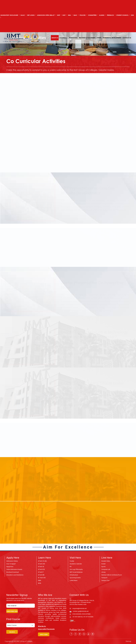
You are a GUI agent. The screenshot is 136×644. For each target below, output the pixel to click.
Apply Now (10, 567)
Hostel (103, 564)
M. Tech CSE (42, 578)
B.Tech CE (41, 567)
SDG (132, 15)
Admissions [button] (73, 38)
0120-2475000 (86, 614)
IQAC (75, 15)
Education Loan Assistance (15, 575)
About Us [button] (55, 38)
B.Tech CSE (42, 564)
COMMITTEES (92, 15)
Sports (103, 567)
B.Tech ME (41, 575)
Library (103, 572)
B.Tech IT (41, 572)
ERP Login (31, 15)
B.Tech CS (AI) (42, 561)
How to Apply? (11, 564)
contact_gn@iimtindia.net (81, 611)
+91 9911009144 (77, 617)
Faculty (72, 561)
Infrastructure (74, 575)
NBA (69, 15)
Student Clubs (106, 561)
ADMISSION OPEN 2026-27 (46, 15)
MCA (40, 583)
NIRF (59, 15)
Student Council (122, 15)
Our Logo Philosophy (76, 569)
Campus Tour (105, 580)
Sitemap (128, 641)
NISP (64, 15)
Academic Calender (76, 564)
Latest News (74, 580)
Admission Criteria (12, 561)
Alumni (102, 15)
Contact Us (127, 38)
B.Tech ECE (41, 569)
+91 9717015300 (88, 617)
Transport (104, 578)
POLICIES (83, 15)
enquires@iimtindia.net (80, 608)
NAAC (23, 15)
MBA (40, 580)
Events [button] (99, 38)
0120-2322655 (77, 614)
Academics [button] (64, 38)
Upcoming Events (75, 578)
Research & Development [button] (112, 38)
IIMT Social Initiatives (76, 572)
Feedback (110, 15)
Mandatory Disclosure (9, 15)
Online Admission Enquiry (14, 569)
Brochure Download (13, 572)
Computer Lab (106, 569)
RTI (71, 567)
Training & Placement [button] (87, 38)
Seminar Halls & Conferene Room (112, 575)
